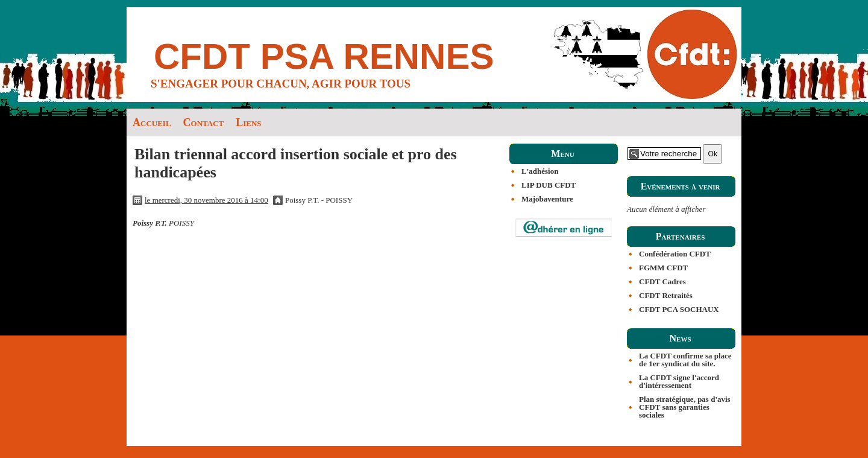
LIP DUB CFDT (549, 185)
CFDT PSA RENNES (324, 56)
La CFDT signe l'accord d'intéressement (679, 381)
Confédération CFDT (675, 254)
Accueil (152, 122)
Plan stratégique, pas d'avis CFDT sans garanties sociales (685, 407)
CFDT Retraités (666, 295)
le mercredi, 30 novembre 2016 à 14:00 (206, 200)
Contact (204, 122)
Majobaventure (547, 199)
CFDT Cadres (662, 281)
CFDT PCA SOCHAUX (679, 309)
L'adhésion (540, 171)
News (680, 338)
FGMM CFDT (663, 268)
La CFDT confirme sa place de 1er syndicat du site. (685, 360)
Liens (248, 122)
